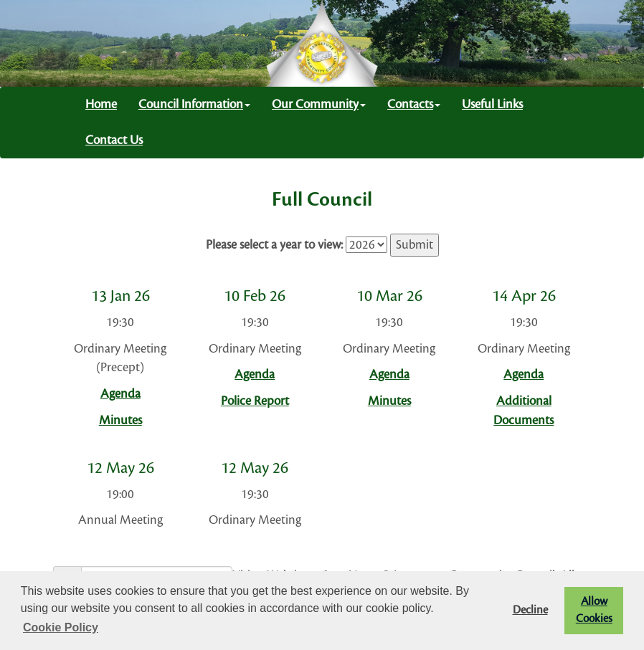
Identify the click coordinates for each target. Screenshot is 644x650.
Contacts (414, 104)
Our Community (319, 104)
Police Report (255, 401)
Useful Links (492, 104)
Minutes (120, 420)
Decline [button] (530, 610)
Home (101, 104)
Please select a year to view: (274, 245)
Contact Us (114, 140)
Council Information (194, 104)
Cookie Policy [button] (61, 627)
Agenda (120, 394)
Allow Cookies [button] (594, 610)
